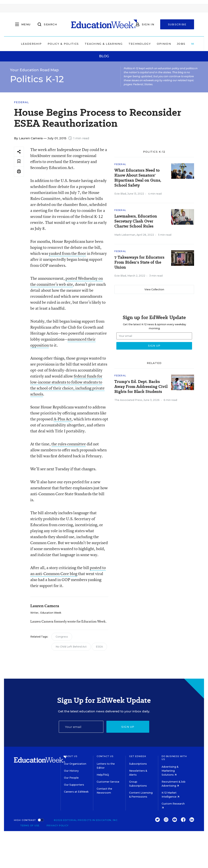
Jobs (181, 44)
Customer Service (108, 782)
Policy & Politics (63, 44)
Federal (21, 102)
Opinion (164, 44)
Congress (62, 637)
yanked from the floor (67, 253)
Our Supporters (74, 785)
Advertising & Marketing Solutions (170, 771)
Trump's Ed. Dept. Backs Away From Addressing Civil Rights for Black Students (141, 387)
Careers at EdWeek (76, 792)
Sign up (128, 727)
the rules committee (69, 444)
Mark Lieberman (125, 235)
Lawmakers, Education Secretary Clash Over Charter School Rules (136, 221)
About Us (71, 756)
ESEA (99, 647)
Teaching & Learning (104, 44)
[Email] (81, 727)
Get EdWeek (138, 756)
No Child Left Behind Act (71, 647)
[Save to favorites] (19, 162)
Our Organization (75, 764)
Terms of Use (30, 825)
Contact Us (105, 756)
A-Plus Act (63, 419)
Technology (140, 44)
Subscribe (177, 24)
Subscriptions (138, 764)
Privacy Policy (57, 825)
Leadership (31, 44)
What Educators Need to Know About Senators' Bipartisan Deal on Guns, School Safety (138, 178)
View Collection (154, 289)
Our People (71, 778)
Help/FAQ (103, 775)
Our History (71, 771)
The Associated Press (128, 400)
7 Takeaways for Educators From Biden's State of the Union (139, 262)
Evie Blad (120, 194)
